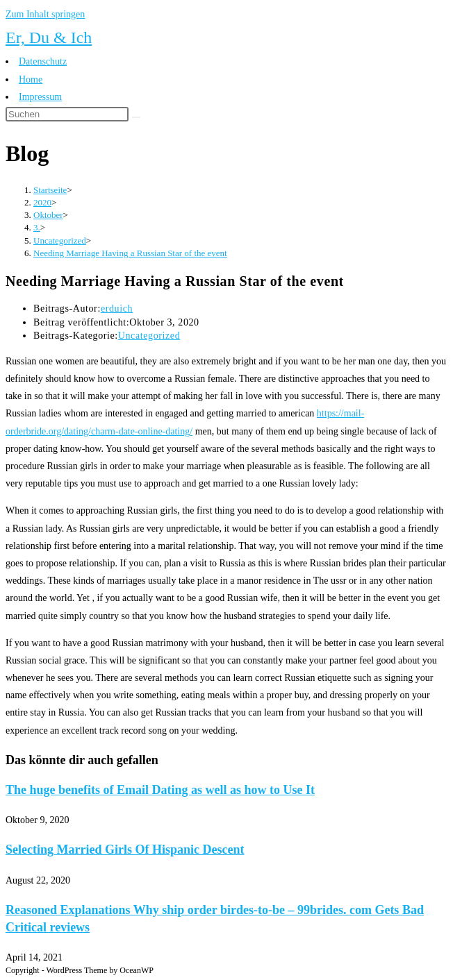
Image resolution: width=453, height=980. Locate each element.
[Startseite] (50, 190)
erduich (117, 309)
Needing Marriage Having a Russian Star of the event (130, 253)
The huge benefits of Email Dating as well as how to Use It (160, 790)
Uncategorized (149, 336)
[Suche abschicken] (136, 117)
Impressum (40, 97)
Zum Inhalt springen (45, 14)
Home (31, 79)
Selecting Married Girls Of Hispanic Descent (125, 850)
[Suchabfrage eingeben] (67, 114)
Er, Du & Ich (49, 37)
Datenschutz (43, 61)
